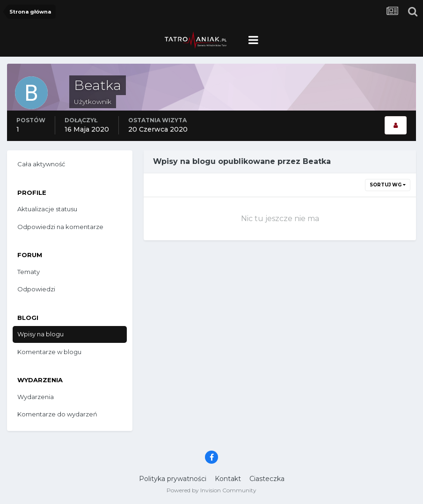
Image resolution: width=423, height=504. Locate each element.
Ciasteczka (267, 479)
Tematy (29, 272)
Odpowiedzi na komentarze (60, 227)
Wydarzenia (36, 397)
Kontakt (228, 479)
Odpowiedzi (36, 289)
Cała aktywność (41, 164)
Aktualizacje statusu (47, 209)
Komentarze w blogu (49, 352)
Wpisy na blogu (40, 334)
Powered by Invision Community (211, 490)
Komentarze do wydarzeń (57, 414)
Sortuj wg (388, 185)
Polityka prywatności (173, 479)
